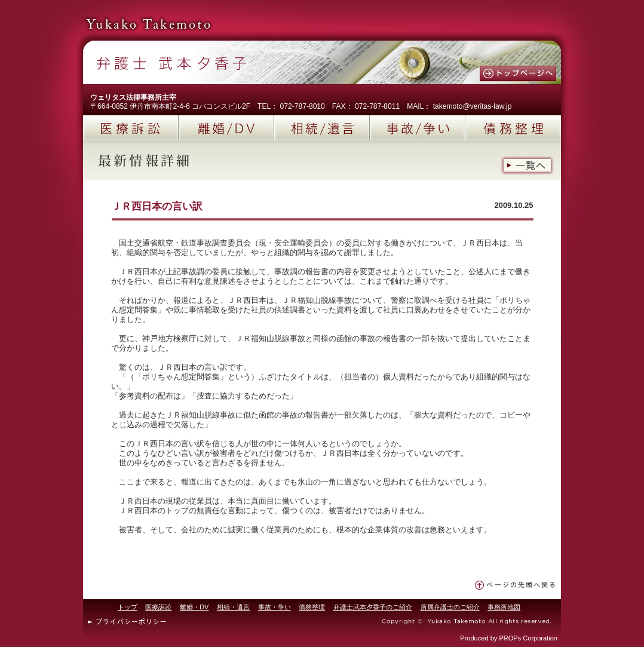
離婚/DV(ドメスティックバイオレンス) (226, 128)
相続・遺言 (233, 607)
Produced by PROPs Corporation (509, 638)
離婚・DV (194, 607)
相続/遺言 (322, 128)
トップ (128, 607)
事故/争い (418, 128)
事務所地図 (504, 607)
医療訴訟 (131, 128)
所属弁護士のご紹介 (450, 607)
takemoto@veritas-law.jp (473, 106)
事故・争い (275, 607)
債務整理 (513, 128)
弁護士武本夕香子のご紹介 (373, 607)
